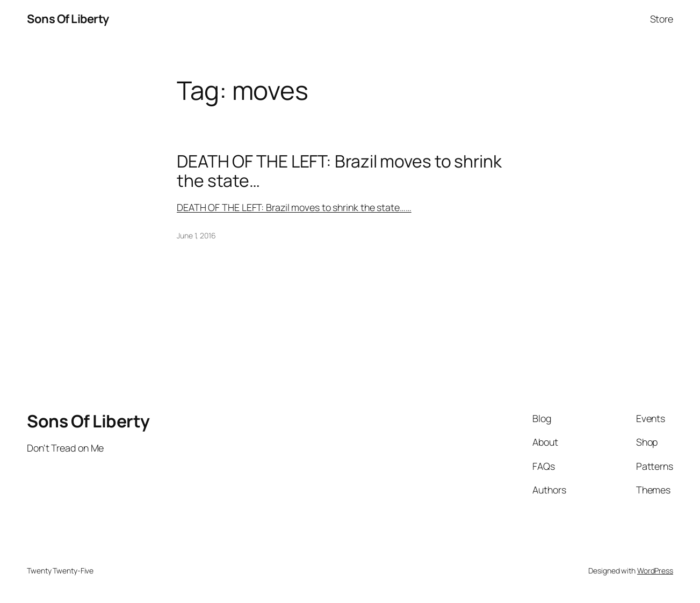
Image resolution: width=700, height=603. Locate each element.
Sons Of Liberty (68, 19)
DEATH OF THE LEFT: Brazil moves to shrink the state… (339, 171)
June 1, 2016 (196, 235)
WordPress (655, 571)
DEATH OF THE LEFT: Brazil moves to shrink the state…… (294, 207)
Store (662, 19)
